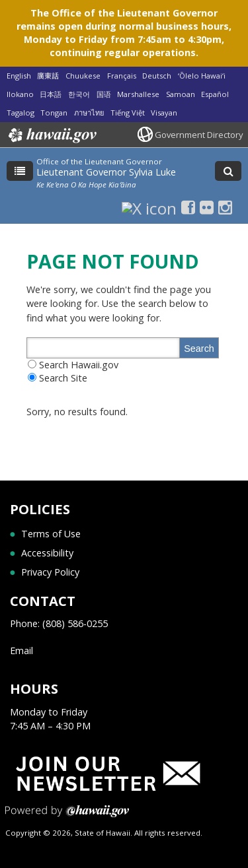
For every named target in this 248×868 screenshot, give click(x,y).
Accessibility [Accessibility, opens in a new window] (47, 553)
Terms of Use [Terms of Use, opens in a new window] (51, 534)
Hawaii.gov (51, 135)
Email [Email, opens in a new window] (21, 651)
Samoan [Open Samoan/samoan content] (181, 94)
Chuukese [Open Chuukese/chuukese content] (83, 76)
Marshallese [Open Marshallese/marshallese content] (138, 94)
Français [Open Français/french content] (122, 76)
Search (199, 349)
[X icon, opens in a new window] (149, 207)
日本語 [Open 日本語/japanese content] (51, 94)
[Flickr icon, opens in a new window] (207, 207)
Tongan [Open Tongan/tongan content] (54, 113)
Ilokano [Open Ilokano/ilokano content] (20, 94)
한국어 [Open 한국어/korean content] (79, 94)
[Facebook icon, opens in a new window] (188, 207)
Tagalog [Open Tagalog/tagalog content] (21, 113)
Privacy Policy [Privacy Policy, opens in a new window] (50, 572)
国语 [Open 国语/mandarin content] (104, 94)
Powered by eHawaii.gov (67, 816)
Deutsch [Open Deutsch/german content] (157, 76)
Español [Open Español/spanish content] (215, 94)
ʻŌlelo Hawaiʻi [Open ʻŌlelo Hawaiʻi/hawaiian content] (202, 76)
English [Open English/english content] (19, 76)
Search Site (63, 378)
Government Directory (199, 135)
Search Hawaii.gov (79, 365)
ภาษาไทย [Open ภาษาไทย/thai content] (89, 113)
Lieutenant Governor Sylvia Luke (106, 172)
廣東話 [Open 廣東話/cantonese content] (48, 76)
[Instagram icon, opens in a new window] (225, 207)
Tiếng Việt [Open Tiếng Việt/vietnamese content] (128, 113)
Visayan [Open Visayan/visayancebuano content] (164, 113)
